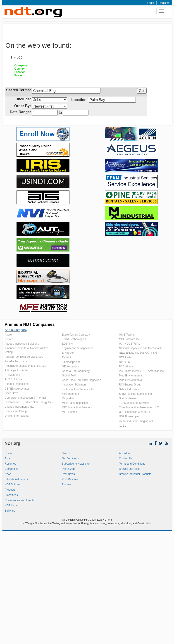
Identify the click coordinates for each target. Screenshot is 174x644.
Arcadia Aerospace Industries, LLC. (26, 366)
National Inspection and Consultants (141, 348)
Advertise (125, 453)
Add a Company (16, 330)
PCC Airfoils (126, 367)
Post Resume (70, 479)
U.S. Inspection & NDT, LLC (136, 412)
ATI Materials (13, 375)
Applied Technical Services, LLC (24, 357)
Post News (68, 474)
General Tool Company (76, 371)
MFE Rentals (70, 412)
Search (66, 453)
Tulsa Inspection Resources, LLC (139, 407)
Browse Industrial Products (135, 474)
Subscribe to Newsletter (76, 464)
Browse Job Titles (130, 469)
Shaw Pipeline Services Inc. (136, 394)
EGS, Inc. (68, 344)
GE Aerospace (70, 367)
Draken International (17, 416)
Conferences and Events (20, 500)
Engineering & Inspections (77, 348)
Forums (66, 484)
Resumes (11, 464)
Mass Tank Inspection (75, 403)
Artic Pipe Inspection (17, 370)
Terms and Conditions (132, 464)
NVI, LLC (125, 362)
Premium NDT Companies (30, 324)
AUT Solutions (13, 379)
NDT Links (11, 505)
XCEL (123, 426)
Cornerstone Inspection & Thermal (25, 398)
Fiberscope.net (71, 362)
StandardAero (127, 398)
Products (10, 490)
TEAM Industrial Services (134, 403)
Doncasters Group (16, 411)
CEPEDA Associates (17, 389)
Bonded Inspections (17, 384)
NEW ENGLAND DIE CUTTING (138, 353)
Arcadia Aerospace (16, 361)
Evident (66, 357)
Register (164, 3)
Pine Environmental (131, 376)
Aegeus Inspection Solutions (22, 344)
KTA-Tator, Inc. (71, 394)
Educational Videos (16, 479)
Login (151, 3)
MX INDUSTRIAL (130, 344)
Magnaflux (68, 398)
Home (8, 453)
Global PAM (69, 376)
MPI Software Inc (129, 339)
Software (10, 511)
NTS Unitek (126, 357)
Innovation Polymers (74, 385)
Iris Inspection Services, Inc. (79, 389)
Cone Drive (12, 393)
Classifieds (11, 495)
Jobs (8, 458)
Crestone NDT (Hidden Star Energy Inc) (29, 402)
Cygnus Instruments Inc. (19, 407)
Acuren (9, 335)
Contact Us (126, 458)
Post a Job (68, 469)
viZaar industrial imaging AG (136, 421)
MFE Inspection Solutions (77, 407)
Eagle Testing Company (76, 335)
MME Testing (127, 335)
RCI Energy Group (130, 385)
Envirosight (68, 353)
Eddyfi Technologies (74, 339)
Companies (12, 469)
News (8, 474)
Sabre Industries (129, 389)
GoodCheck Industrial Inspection (81, 380)
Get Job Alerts (70, 458)
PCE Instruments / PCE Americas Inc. (142, 371)
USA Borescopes (129, 416)
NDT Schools (13, 484)
